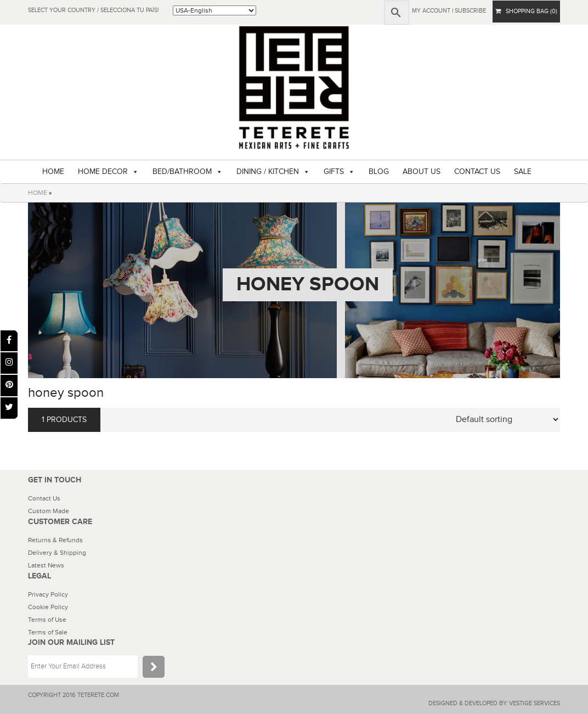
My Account (431, 11)
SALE (523, 172)
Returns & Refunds (55, 540)
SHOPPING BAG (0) (526, 11)
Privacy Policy (48, 594)
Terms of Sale (48, 632)
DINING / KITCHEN (268, 172)
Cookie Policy (48, 607)
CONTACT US (477, 172)
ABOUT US (422, 172)
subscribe (470, 11)
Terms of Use (47, 620)
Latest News (46, 565)
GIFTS (334, 172)
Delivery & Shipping (57, 553)
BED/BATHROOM (182, 172)
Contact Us (44, 498)
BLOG (379, 172)
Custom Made (49, 511)
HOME (53, 172)
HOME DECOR (103, 172)
